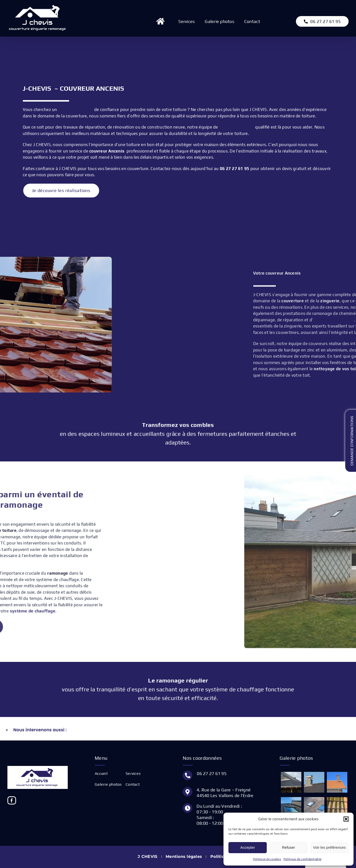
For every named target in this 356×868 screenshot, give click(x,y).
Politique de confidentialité (302, 859)
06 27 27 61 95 (212, 773)
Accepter (248, 847)
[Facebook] (12, 800)
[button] (346, 819)
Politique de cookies (267, 859)
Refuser (289, 847)
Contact (133, 784)
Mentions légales (184, 857)
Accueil (101, 773)
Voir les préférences (329, 847)
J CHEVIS (147, 857)
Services (133, 773)
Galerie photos (108, 784)
